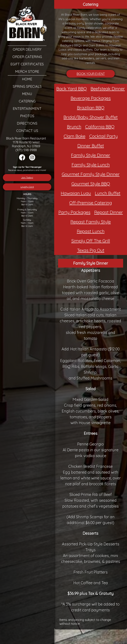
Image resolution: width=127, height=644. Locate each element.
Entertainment (27, 109)
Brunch (74, 127)
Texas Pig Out (91, 250)
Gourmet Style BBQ (91, 184)
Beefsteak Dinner (108, 89)
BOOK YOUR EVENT (91, 74)
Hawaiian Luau (76, 193)
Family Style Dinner (91, 155)
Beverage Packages (91, 98)
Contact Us (27, 131)
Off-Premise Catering (91, 203)
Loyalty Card (27, 187)
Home (27, 79)
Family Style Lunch (91, 165)
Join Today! (27, 177)
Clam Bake (75, 136)
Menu (27, 94)
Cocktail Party (103, 136)
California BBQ (100, 127)
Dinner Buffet (91, 146)
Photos (27, 116)
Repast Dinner (109, 212)
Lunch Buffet (108, 193)
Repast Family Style (91, 222)
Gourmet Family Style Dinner (91, 174)
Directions (27, 123)
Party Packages (74, 212)
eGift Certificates (27, 64)
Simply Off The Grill (91, 241)
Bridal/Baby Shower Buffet (91, 117)
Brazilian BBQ (91, 108)
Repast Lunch (91, 231)
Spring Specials (27, 86)
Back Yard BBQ (72, 89)
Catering (27, 101)
